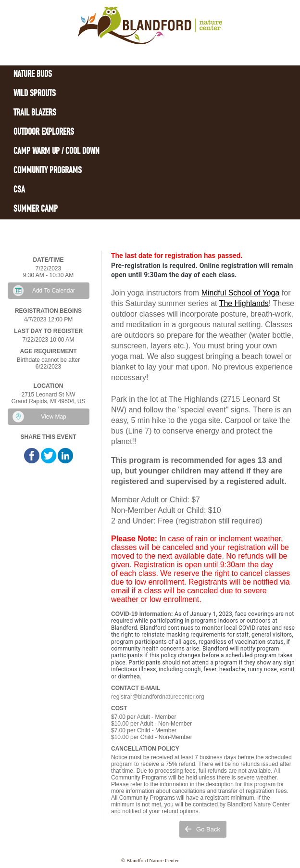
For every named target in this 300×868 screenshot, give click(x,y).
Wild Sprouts (35, 94)
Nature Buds (33, 75)
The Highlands (244, 303)
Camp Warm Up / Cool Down (56, 152)
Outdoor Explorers (44, 133)
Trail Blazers (35, 113)
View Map (53, 417)
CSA (19, 190)
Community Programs (48, 171)
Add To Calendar (54, 291)
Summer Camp (36, 210)
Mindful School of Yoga (241, 293)
